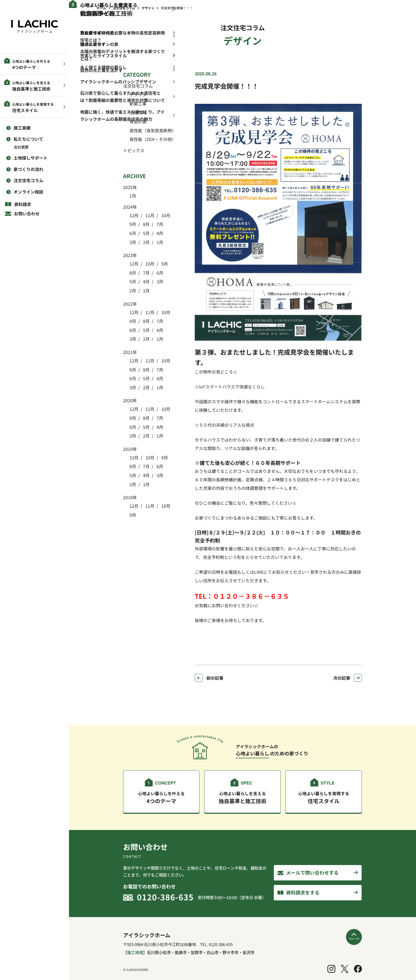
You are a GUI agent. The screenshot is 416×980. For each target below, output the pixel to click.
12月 (134, 215)
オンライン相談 (28, 192)
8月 (146, 224)
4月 (159, 233)
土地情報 (138, 112)
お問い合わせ (27, 213)
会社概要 (21, 147)
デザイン (138, 95)
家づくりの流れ (28, 169)
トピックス (134, 150)
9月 (133, 224)
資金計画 (138, 121)
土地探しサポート (31, 158)
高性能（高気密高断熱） (153, 130)
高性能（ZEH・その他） (153, 139)
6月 (133, 233)
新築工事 (138, 104)
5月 (146, 233)
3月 (133, 242)
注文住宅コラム (28, 180)
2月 (146, 242)
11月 (149, 215)
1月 (133, 196)
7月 (159, 224)
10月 (165, 215)
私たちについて (28, 139)
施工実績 (22, 128)
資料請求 (23, 204)
